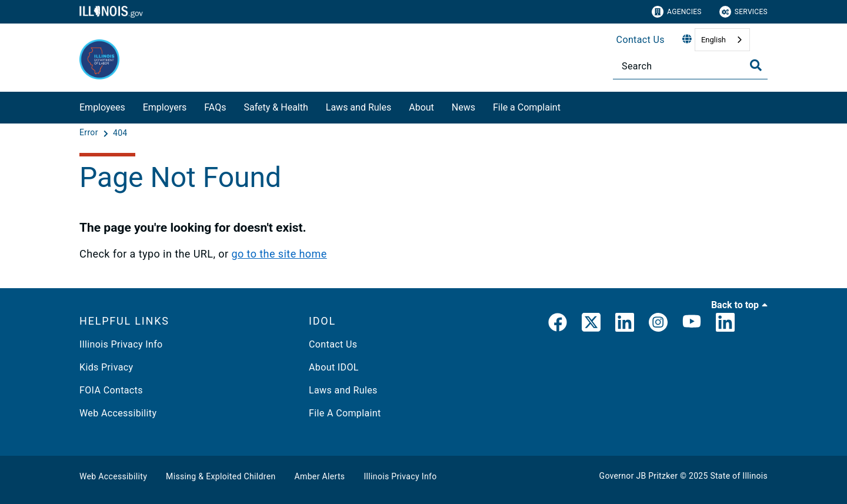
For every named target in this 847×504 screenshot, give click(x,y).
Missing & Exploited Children (221, 476)
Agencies (677, 12)
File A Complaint (345, 413)
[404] (120, 133)
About (421, 107)
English (713, 40)
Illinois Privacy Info (121, 344)
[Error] (90, 133)
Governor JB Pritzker (639, 476)
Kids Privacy (106, 367)
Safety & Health (276, 107)
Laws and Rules (359, 107)
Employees (102, 107)
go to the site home (279, 254)
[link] (558, 325)
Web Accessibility (118, 413)
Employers (165, 107)
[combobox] (722, 40)
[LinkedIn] (625, 325)
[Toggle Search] (756, 65)
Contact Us (641, 40)
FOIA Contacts (111, 390)
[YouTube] (692, 325)
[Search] (690, 66)
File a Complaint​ (527, 107)
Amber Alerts (320, 476)
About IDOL (334, 367)
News (463, 107)
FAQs (215, 107)
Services (743, 12)
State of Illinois (739, 476)
